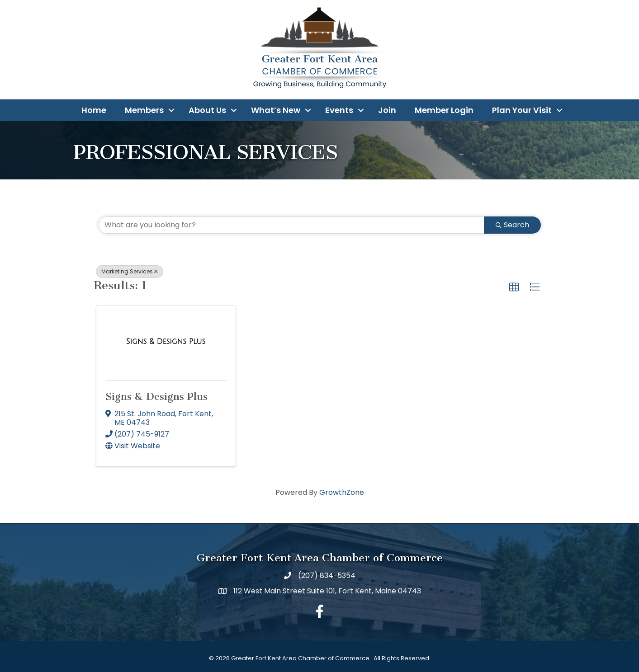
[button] (514, 287)
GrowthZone (342, 492)
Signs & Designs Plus (156, 397)
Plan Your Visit (522, 110)
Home (94, 110)
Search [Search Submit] (512, 225)
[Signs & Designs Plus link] (166, 342)
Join (387, 110)
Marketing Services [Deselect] (130, 271)
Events (339, 110)
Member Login (444, 110)
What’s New (276, 110)
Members (144, 110)
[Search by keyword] (291, 225)
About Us (207, 110)
